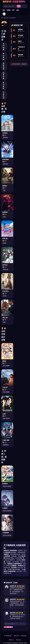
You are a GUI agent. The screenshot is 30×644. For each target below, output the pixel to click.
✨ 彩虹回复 (8, 627)
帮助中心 (11, 640)
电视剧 (9, 10)
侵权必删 (24, 636)
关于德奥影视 (8, 636)
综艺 (13, 10)
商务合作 (19, 640)
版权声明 (16, 636)
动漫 (17, 10)
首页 (2, 18)
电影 (4, 10)
